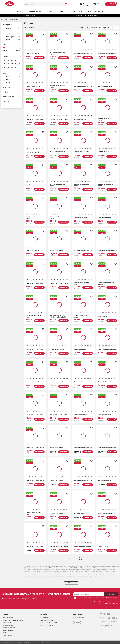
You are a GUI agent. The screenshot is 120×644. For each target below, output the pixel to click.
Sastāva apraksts (8, 630)
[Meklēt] (44, 4)
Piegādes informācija (9, 628)
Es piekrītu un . (98, 598)
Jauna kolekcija (35, 11)
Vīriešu (63, 11)
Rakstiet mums (79, 618)
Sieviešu (50, 11)
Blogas (5, 633)
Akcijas (20, 11)
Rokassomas (77, 11)
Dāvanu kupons (7, 635)
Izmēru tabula (7, 623)
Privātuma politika (8, 618)
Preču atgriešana (8, 625)
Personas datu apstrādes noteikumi (13, 620)
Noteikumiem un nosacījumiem (94, 598)
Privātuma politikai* (112, 598)
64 (116, 28)
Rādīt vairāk (71, 583)
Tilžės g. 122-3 (44, 620)
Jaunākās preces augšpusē (101, 28)
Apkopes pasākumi (96, 11)
